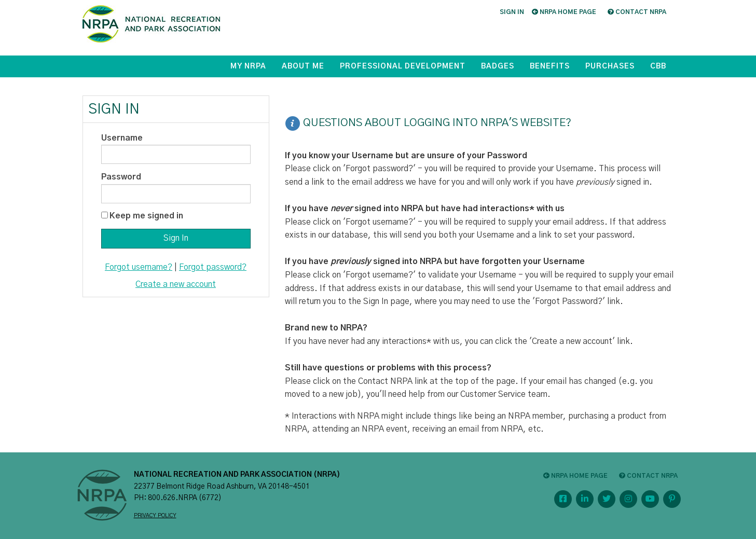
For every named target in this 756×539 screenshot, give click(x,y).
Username (122, 138)
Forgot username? (139, 267)
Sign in (512, 12)
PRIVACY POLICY (155, 516)
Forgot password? (213, 267)
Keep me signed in (146, 216)
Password (121, 177)
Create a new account (176, 284)
